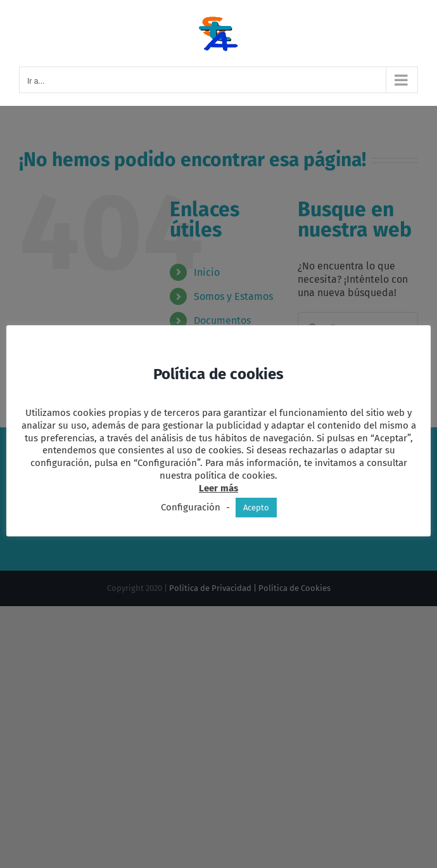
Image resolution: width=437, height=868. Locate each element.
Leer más (218, 488)
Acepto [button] (256, 508)
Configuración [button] (191, 507)
